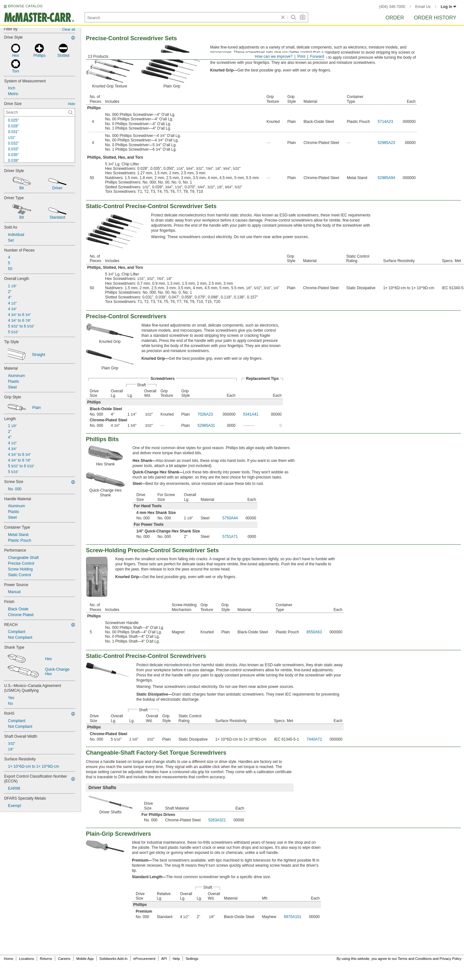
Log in (449, 7)
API (164, 959)
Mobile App (85, 959)
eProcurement (145, 959)
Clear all (69, 29)
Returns (46, 959)
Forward (317, 57)
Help (176, 959)
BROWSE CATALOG (25, 6)
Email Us (423, 7)
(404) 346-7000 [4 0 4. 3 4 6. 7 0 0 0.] (392, 7)
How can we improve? (274, 57)
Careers (64, 959)
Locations (27, 959)
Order (395, 18)
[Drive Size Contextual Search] (39, 112)
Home (8, 959)
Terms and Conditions (415, 959)
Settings (192, 959)
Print (301, 57)
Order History (435, 18)
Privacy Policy (451, 959)
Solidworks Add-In (113, 959)
